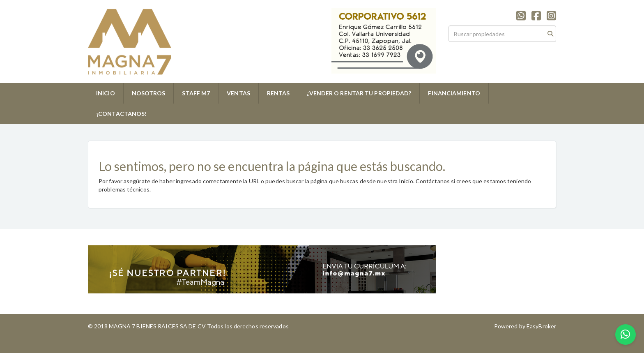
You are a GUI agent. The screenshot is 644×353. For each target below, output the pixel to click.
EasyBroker (541, 326)
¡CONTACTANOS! (121, 114)
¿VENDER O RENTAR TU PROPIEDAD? (359, 93)
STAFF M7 (196, 93)
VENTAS (238, 93)
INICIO (106, 93)
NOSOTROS (149, 93)
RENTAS (278, 93)
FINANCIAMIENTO (454, 93)
